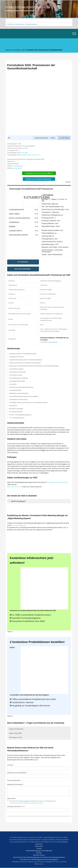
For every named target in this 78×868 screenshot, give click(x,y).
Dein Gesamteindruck (14, 780)
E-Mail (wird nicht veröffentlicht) (17, 773)
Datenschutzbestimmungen (35, 803)
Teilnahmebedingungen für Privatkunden (39, 851)
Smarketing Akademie (19, 525)
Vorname (10, 765)
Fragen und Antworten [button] (16, 729)
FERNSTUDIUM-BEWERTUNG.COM (28, 7)
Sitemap (39, 853)
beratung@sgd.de (17, 166)
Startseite (9, 50)
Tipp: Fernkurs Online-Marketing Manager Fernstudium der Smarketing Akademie (39, 857)
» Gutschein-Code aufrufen (49, 342)
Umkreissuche (20, 24)
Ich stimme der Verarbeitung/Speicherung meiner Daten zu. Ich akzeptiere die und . (31, 802)
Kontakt (39, 848)
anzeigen (25, 153)
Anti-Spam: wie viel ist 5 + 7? (16, 806)
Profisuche (10, 24)
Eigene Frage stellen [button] (16, 733)
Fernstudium (17, 50)
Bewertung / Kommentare (15, 784)
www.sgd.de (18, 168)
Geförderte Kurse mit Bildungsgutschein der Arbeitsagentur (39, 859)
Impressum (39, 844)
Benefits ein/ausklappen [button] (17, 501)
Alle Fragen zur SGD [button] (15, 737)
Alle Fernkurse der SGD (15, 487)
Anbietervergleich (32, 24)
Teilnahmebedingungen (16, 803)
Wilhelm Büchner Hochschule (30, 155)
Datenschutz (11, 798)
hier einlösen (64, 842)
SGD (23, 50)
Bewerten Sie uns (39, 855)
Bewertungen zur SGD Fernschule (57, 482)
